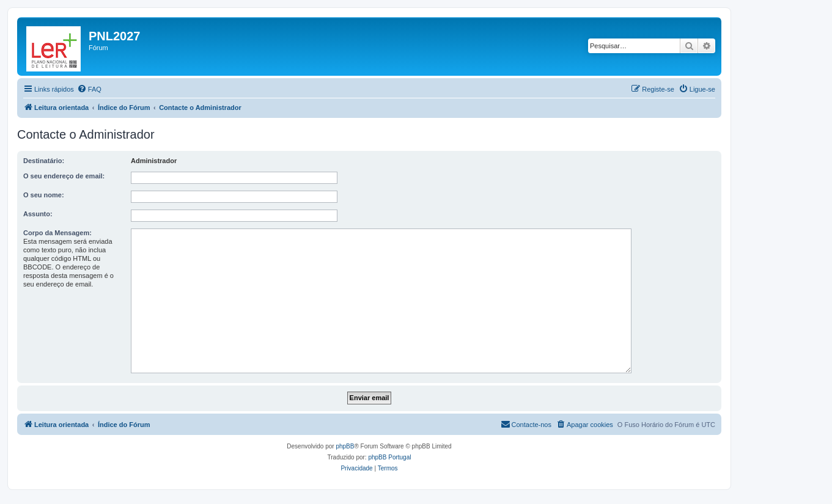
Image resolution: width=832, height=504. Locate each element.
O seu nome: (44, 195)
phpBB (345, 446)
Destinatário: (44, 161)
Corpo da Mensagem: (57, 233)
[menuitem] (89, 89)
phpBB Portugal (389, 457)
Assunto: (38, 214)
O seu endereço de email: (64, 176)
